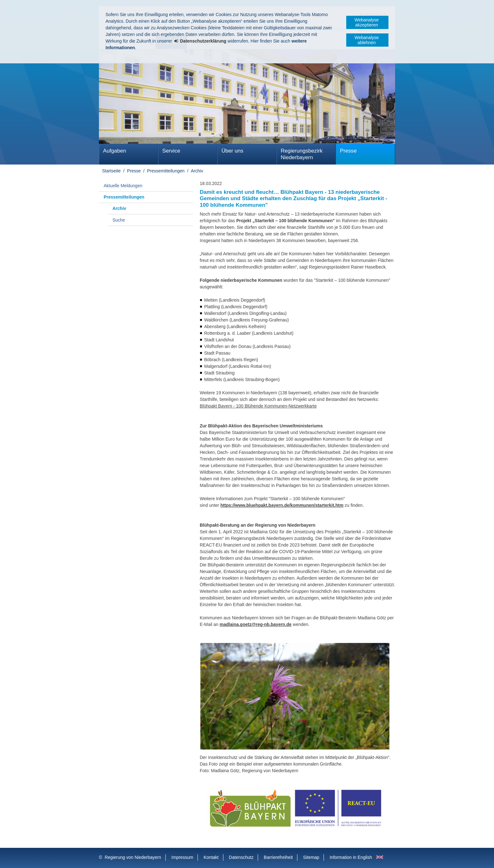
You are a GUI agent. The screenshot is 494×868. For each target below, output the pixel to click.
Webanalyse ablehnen (367, 40)
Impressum (182, 857)
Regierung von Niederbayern (133, 857)
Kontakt (211, 857)
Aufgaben (115, 151)
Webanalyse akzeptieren (367, 22)
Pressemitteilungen (166, 171)
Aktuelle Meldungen (123, 186)
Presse (348, 151)
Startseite (111, 171)
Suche (119, 220)
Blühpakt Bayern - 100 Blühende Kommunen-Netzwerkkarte (258, 406)
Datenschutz (241, 857)
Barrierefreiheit (278, 857)
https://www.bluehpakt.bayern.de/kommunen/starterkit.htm (282, 505)
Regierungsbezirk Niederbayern (302, 154)
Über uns (232, 151)
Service (171, 151)
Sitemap (311, 857)
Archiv (197, 171)
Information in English (351, 857)
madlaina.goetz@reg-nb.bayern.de (256, 624)
